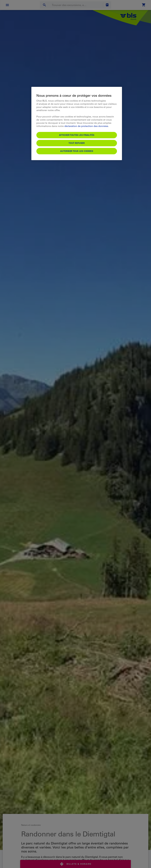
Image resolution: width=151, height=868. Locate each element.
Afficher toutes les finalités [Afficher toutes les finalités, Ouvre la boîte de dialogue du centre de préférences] (77, 135)
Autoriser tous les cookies (77, 151)
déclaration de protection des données (86, 126)
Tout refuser (77, 143)
